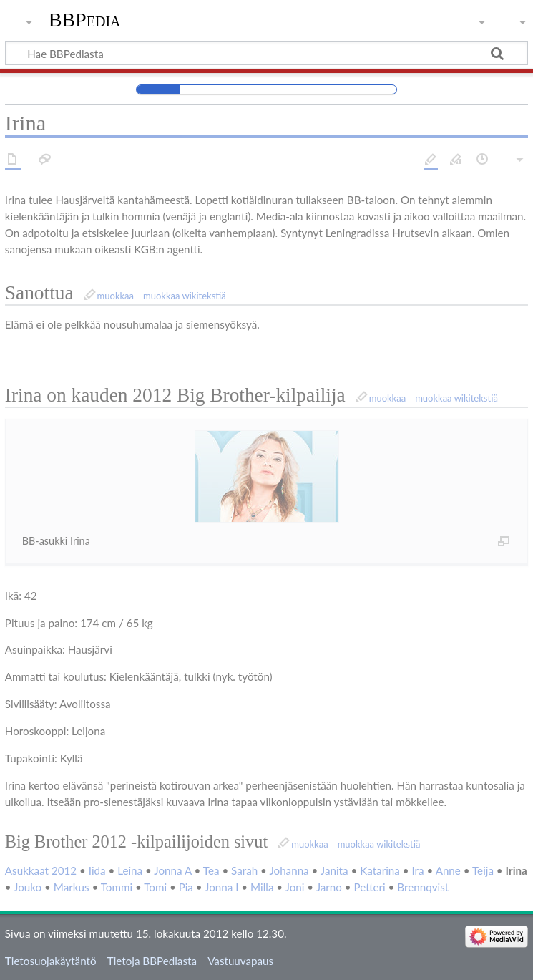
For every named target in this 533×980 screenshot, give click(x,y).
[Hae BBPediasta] (266, 53)
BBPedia (85, 20)
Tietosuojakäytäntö (51, 961)
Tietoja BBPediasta (152, 961)
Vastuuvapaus (240, 961)
